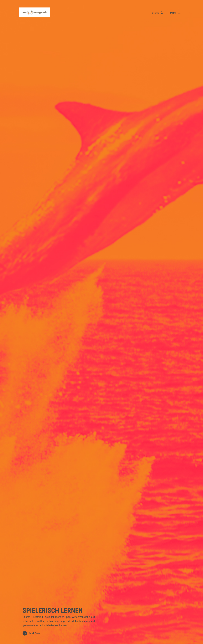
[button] (158, 13)
